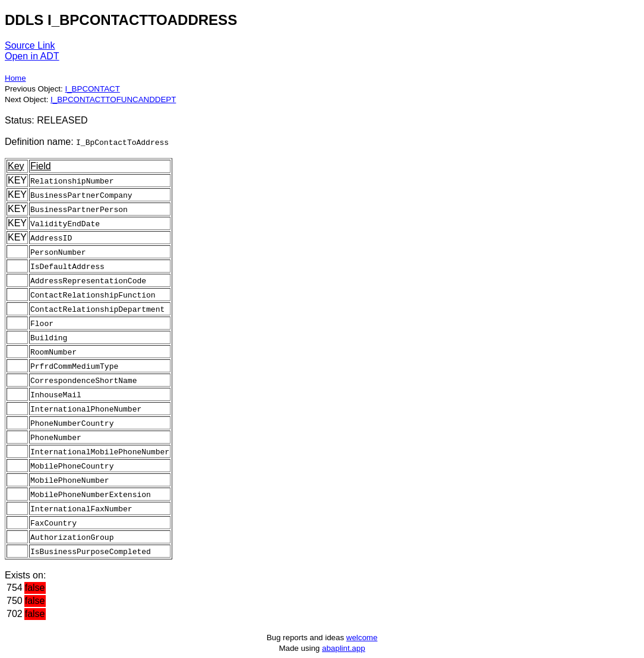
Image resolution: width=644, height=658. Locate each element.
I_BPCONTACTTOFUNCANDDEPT (113, 99)
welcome (362, 638)
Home (15, 78)
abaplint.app (344, 648)
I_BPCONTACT (92, 89)
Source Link (30, 45)
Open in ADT (32, 56)
